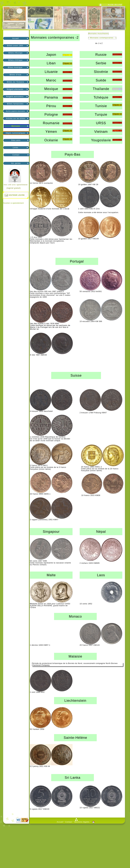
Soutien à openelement (14, 203)
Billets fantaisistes (15, 104)
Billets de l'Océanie (16, 82)
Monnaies (16, 126)
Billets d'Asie (16, 75)
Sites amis (16, 140)
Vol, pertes (16, 163)
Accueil (16, 38)
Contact (16, 155)
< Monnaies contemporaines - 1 (102, 38)
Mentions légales (82, 822)
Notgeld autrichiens (15, 97)
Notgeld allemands (15, 89)
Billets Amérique (15, 67)
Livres (15, 148)
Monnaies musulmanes (98, 34)
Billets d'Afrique (15, 60)
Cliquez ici (117, 54)
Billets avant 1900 (15, 46)
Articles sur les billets (16, 118)
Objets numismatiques (16, 133)
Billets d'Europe (15, 53)
